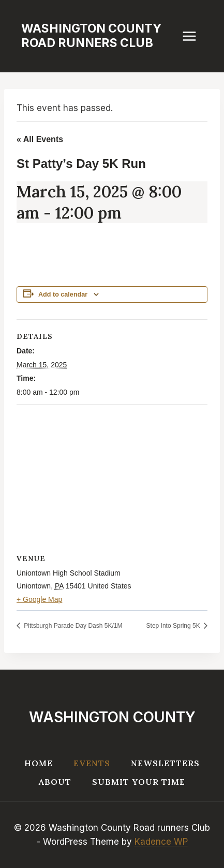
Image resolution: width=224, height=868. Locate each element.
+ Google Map (39, 599)
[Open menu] (195, 36)
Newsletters (165, 763)
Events (92, 763)
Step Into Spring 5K (174, 626)
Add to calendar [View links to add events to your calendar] (63, 295)
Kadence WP (161, 842)
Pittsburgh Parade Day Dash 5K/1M (72, 626)
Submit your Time (139, 782)
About (55, 782)
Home (39, 763)
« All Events (40, 139)
